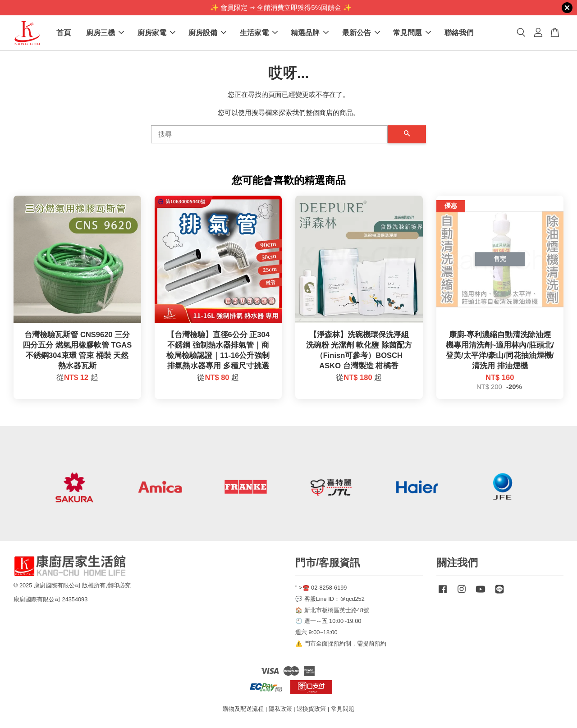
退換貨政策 (311, 709)
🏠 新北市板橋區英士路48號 (332, 611)
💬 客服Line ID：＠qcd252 (330, 599)
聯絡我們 (459, 33)
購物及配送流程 (243, 709)
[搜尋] (269, 135)
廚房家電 (156, 33)
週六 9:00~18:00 (316, 633)
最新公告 (361, 33)
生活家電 (259, 33)
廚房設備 (207, 33)
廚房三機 (105, 33)
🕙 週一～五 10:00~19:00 (328, 622)
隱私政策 (280, 709)
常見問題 (412, 33)
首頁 (64, 33)
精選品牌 (310, 33)
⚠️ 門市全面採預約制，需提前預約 (341, 644)
